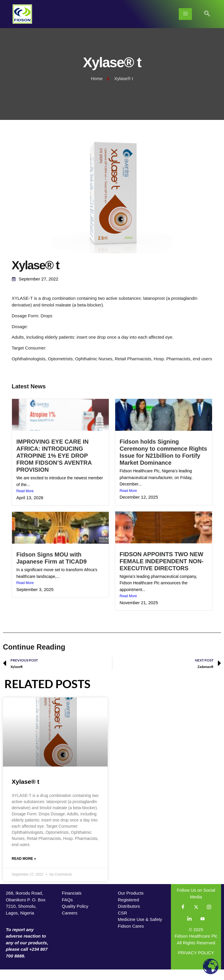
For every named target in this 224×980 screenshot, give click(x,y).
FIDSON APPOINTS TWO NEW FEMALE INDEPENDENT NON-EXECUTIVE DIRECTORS (162, 572)
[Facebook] (183, 918)
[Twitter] (196, 918)
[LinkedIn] (190, 929)
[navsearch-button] (207, 14)
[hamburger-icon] (185, 14)
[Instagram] (209, 918)
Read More (25, 502)
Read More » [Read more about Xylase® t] (24, 869)
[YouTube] (202, 929)
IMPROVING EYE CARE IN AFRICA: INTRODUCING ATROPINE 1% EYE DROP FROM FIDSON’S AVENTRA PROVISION (54, 466)
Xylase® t (26, 792)
